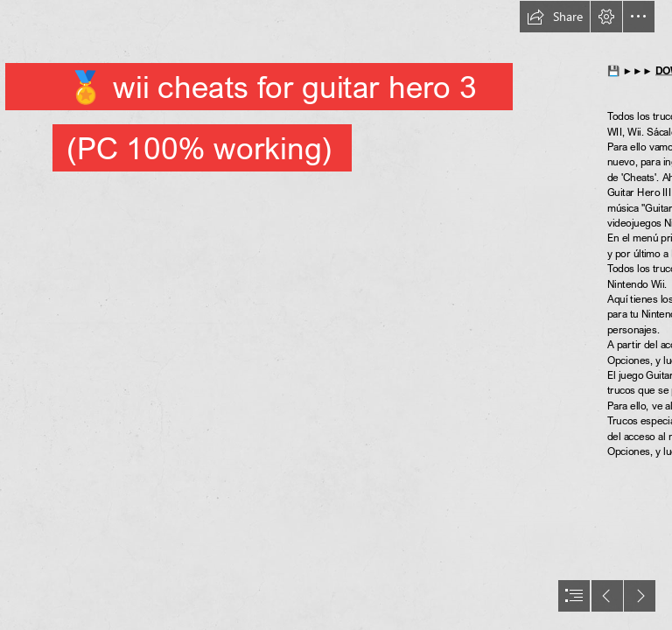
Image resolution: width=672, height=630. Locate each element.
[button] (555, 17)
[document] (336, 315)
